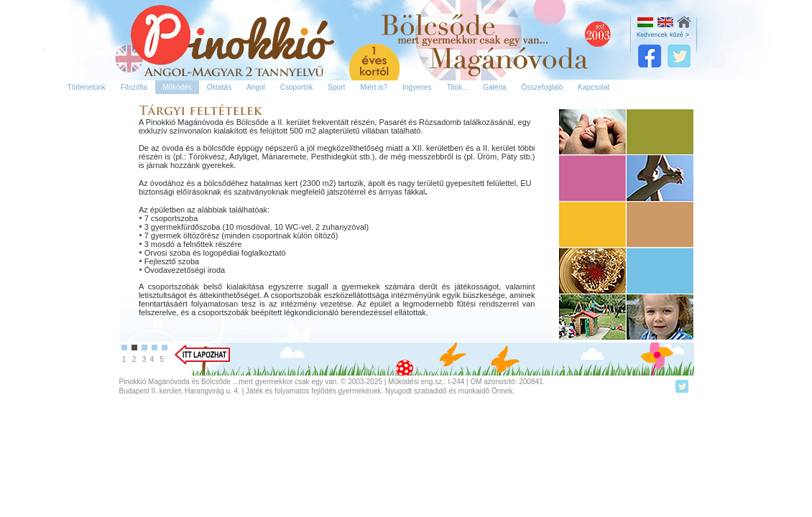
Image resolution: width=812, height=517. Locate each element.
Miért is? (374, 87)
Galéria (494, 87)
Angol (256, 87)
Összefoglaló (543, 87)
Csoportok (297, 87)
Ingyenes (417, 87)
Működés (177, 87)
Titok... (458, 87)
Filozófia (134, 87)
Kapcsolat (594, 87)
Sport (336, 87)
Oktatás (219, 87)
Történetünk (87, 87)
